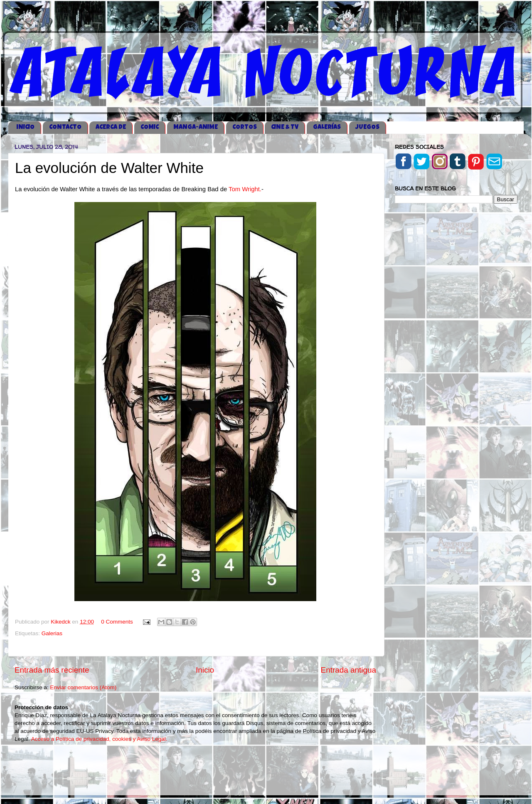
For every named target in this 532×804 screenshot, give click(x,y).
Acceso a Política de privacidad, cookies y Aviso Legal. (99, 739)
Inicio (205, 670)
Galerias (52, 633)
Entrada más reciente (52, 670)
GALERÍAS (327, 127)
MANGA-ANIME (196, 127)
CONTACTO (65, 127)
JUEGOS (367, 127)
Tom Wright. (245, 189)
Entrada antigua (349, 670)
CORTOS (245, 127)
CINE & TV (285, 127)
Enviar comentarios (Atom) (84, 687)
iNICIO (25, 127)
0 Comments (117, 622)
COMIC (150, 127)
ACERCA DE (111, 127)
